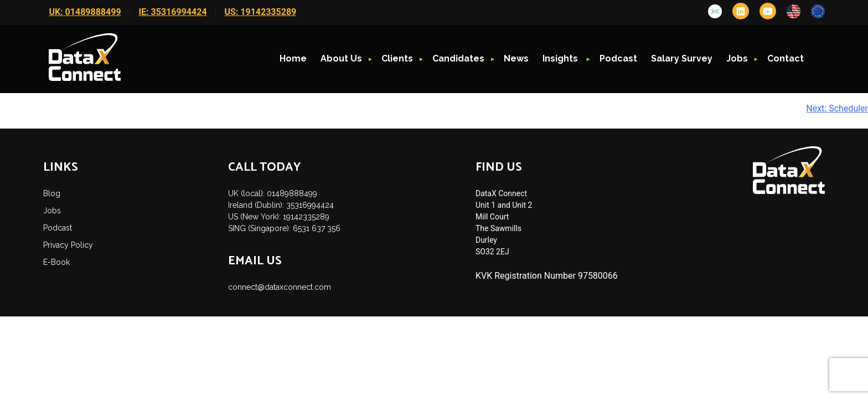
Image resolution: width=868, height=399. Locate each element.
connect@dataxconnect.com (280, 287)
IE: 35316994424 (172, 12)
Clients (397, 58)
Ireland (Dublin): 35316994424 (281, 205)
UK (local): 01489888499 (273, 193)
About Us (341, 58)
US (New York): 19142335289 (279, 217)
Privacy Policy (68, 245)
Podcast (618, 58)
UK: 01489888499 (85, 12)
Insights (561, 58)
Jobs (737, 58)
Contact (786, 58)
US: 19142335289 (260, 12)
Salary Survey (682, 58)
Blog (52, 193)
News (516, 58)
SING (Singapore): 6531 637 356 (284, 228)
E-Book (56, 262)
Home (293, 58)
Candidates (458, 58)
